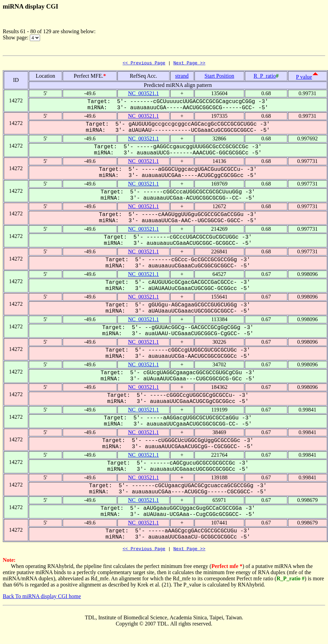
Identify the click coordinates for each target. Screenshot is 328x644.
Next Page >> (189, 64)
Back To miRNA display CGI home (42, 598)
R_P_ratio (265, 77)
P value (304, 78)
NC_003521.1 (143, 94)
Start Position (219, 77)
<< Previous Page (144, 64)
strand (182, 77)
